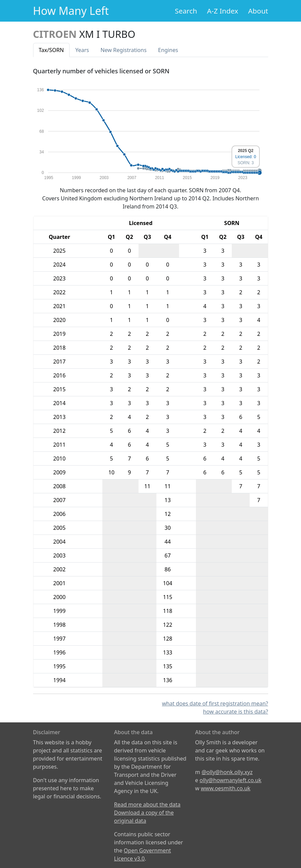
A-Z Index (223, 11)
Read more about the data (147, 804)
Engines (168, 50)
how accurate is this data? (236, 712)
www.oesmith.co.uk (225, 788)
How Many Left (71, 11)
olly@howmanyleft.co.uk (231, 780)
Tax (51, 50)
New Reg (123, 50)
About (258, 11)
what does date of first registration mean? (215, 703)
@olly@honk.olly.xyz (227, 772)
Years (82, 50)
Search (186, 11)
